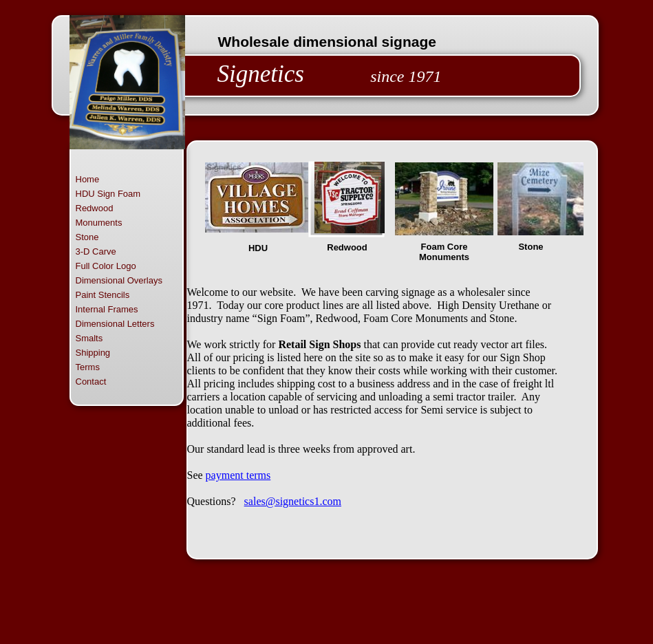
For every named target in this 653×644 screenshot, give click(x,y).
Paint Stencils (103, 295)
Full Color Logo (106, 266)
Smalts (89, 338)
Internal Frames (107, 309)
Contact (91, 382)
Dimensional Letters (115, 324)
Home (88, 179)
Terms (88, 367)
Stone (87, 237)
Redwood (95, 208)
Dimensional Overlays (119, 280)
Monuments (99, 223)
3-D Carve (96, 251)
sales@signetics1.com (293, 501)
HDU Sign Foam (108, 194)
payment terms (238, 475)
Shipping (93, 353)
